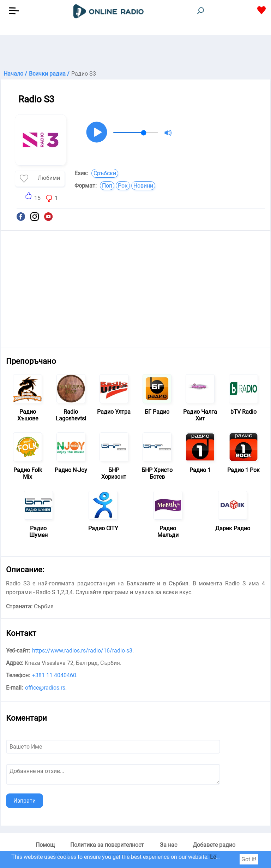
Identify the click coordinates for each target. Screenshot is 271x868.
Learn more (224, 857)
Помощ (45, 845)
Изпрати (25, 801)
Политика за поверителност (107, 845)
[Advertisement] (135, 53)
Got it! (249, 859)
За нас (168, 845)
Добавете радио (214, 845)
